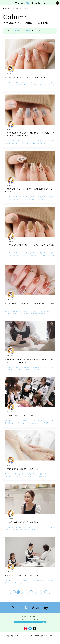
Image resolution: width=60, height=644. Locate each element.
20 (41, 592)
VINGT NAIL (30, 622)
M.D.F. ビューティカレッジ (30, 616)
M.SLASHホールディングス (30, 619)
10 (36, 592)
